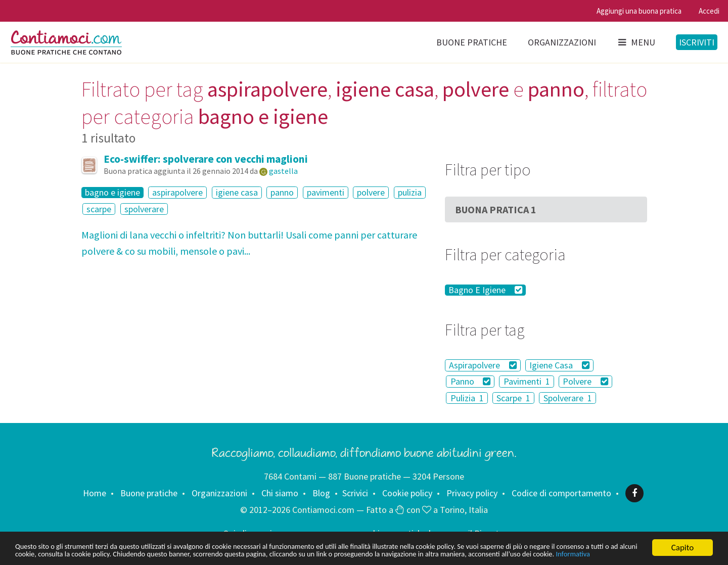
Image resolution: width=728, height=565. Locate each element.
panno (282, 192)
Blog (321, 493)
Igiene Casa (559, 365)
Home (95, 493)
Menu (636, 42)
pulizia (410, 192)
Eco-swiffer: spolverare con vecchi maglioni (206, 159)
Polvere (585, 381)
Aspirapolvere (483, 365)
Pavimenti (527, 381)
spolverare (144, 209)
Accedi (709, 11)
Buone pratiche (472, 42)
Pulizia (467, 398)
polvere (371, 192)
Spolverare (568, 398)
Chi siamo (280, 493)
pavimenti (326, 192)
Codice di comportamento (561, 493)
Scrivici (355, 493)
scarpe (99, 209)
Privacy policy (472, 493)
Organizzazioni (562, 42)
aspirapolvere (177, 192)
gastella (283, 171)
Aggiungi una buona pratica (639, 11)
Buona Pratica (496, 209)
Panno (471, 381)
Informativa (171, 554)
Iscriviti (697, 42)
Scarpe (513, 398)
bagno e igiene (112, 193)
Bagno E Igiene (485, 290)
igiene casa (237, 192)
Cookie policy (407, 493)
